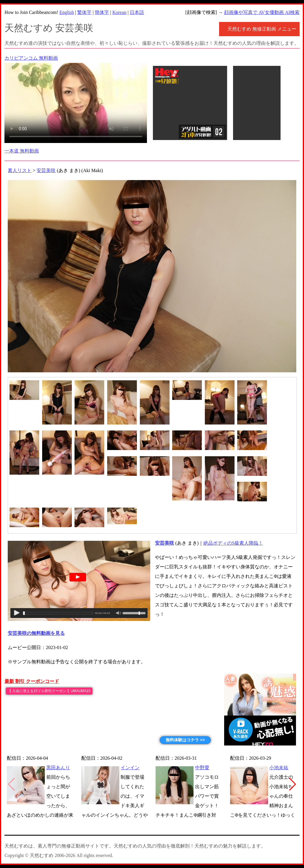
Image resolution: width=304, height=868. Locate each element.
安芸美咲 (46, 170)
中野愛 (202, 768)
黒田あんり (58, 768)
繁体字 (84, 12)
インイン (130, 768)
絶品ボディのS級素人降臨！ (233, 543)
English (67, 12)
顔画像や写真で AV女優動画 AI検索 (262, 12)
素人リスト (20, 170)
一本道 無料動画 (22, 151)
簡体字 (102, 12)
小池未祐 (279, 768)
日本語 (137, 12)
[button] (293, 784)
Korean (119, 12)
